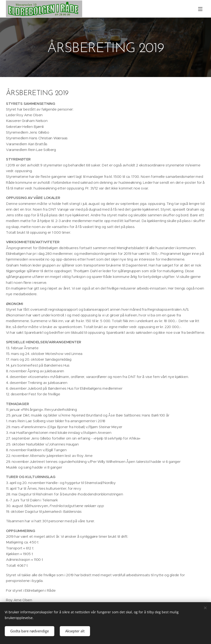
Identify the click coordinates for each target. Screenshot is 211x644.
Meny (200, 9)
